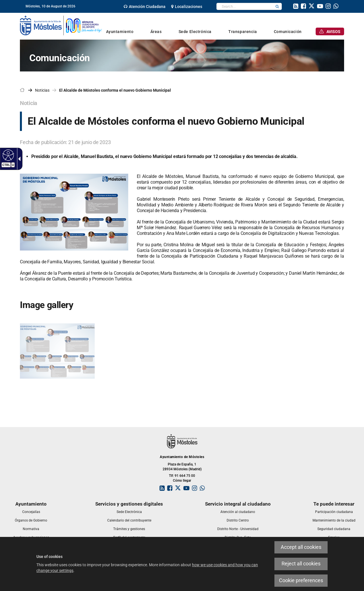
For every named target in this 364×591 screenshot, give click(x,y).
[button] (277, 6)
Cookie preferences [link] (301, 580)
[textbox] (245, 6)
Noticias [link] (42, 90)
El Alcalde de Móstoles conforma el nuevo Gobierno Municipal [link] (115, 90)
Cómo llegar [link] (182, 481)
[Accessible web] (8, 155)
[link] (145, 7)
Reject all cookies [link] (301, 564)
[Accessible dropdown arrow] (18, 159)
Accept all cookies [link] (301, 547)
